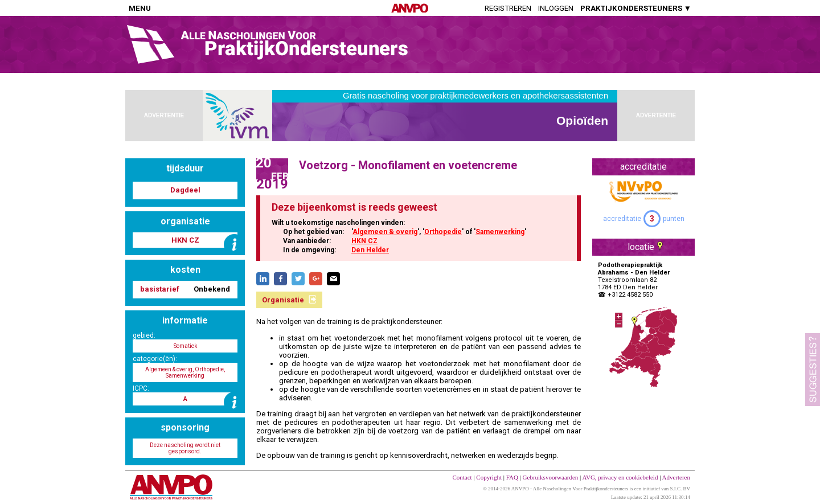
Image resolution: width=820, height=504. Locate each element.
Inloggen (556, 8)
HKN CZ (364, 241)
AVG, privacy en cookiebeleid (620, 477)
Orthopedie (443, 232)
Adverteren (676, 477)
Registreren (508, 8)
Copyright (489, 477)
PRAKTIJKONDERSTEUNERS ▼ (636, 8)
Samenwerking (500, 232)
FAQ (512, 477)
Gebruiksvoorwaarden (551, 477)
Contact (462, 477)
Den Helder (370, 250)
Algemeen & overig (385, 232)
